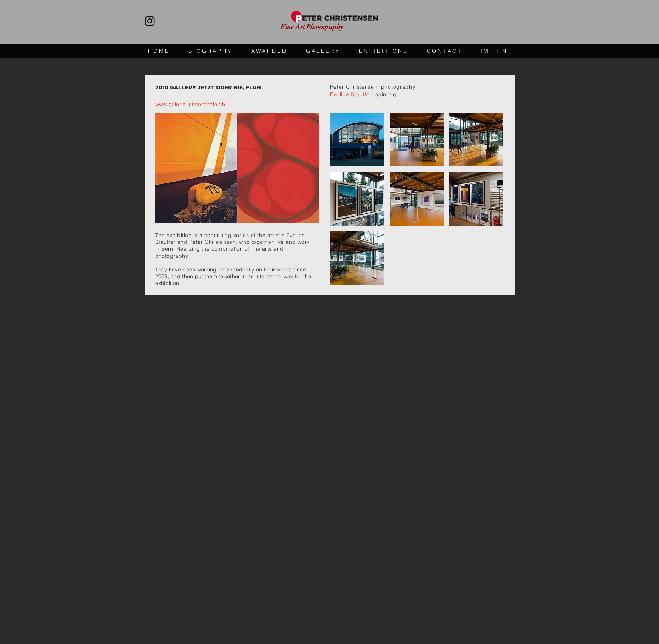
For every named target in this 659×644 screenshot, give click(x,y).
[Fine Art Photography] (316, 27)
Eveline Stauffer (351, 94)
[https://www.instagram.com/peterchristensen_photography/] (150, 21)
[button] (357, 140)
